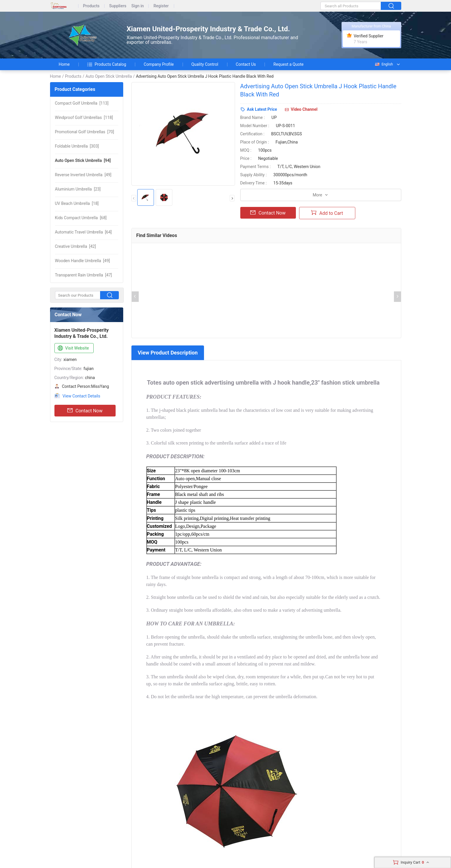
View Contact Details (82, 396)
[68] (81, 218)
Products (91, 6)
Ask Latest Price (262, 109)
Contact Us (246, 64)
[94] (83, 160)
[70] (85, 132)
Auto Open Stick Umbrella (109, 76)
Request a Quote (288, 64)
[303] (77, 146)
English (384, 64)
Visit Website (73, 348)
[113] (82, 103)
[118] (84, 117)
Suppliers (118, 6)
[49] (83, 175)
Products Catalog (107, 64)
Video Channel (304, 109)
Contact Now (85, 411)
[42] (76, 246)
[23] (78, 189)
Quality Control (205, 64)
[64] (83, 232)
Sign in (138, 6)
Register (161, 6)
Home (64, 64)
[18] (77, 203)
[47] (84, 275)
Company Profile (159, 64)
